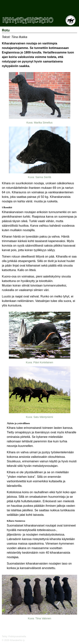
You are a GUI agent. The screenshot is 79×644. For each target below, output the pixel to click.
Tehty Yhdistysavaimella (14, 636)
